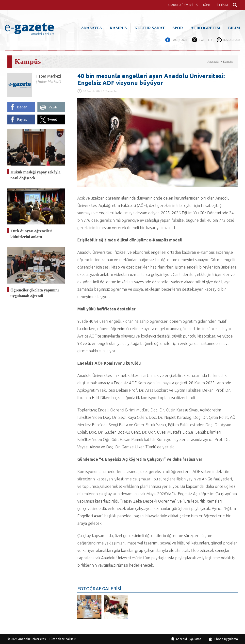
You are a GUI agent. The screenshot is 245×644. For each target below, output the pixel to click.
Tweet (52, 119)
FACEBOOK (180, 40)
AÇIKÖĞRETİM (205, 28)
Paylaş (22, 119)
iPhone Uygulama (226, 639)
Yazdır (53, 107)
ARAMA (235, 5)
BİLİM (234, 28)
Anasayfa (213, 62)
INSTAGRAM (232, 40)
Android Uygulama (189, 639)
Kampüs (228, 62)
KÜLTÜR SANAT (150, 28)
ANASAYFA (91, 28)
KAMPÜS (118, 28)
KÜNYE (208, 5)
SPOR (178, 28)
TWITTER (205, 40)
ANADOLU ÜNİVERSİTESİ (183, 5)
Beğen (22, 107)
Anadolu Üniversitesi (32, 639)
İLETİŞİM (222, 5)
